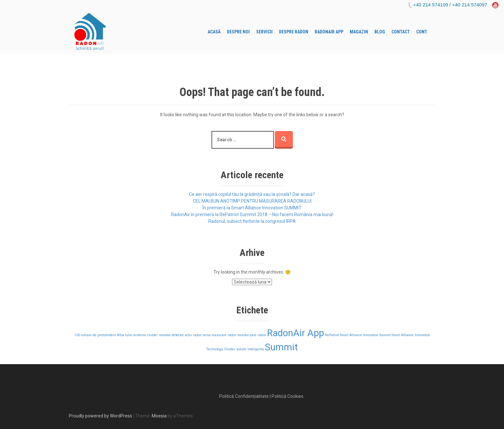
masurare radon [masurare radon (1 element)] (224, 335)
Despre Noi (238, 32)
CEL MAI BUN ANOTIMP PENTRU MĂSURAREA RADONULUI (252, 201)
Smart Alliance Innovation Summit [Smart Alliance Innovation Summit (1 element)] (365, 335)
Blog (380, 32)
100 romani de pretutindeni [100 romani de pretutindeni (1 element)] (95, 335)
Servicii (264, 32)
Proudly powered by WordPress (100, 416)
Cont (422, 32)
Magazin (359, 32)
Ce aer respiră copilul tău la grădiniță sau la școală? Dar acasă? (252, 194)
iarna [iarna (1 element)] (207, 335)
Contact (401, 32)
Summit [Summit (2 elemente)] (281, 347)
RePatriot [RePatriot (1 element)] (332, 335)
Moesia (159, 416)
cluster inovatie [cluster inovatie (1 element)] (159, 335)
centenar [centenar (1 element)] (139, 335)
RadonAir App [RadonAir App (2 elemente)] (296, 333)
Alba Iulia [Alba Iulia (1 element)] (124, 335)
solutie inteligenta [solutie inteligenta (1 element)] (250, 349)
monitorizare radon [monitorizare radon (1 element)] (252, 335)
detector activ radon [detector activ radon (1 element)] (187, 335)
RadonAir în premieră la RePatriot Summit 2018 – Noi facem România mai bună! (252, 214)
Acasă (214, 32)
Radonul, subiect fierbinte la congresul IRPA (252, 221)
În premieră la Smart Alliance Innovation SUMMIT (252, 208)
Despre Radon (294, 32)
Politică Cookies (288, 396)
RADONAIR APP (329, 32)
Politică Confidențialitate (244, 396)
